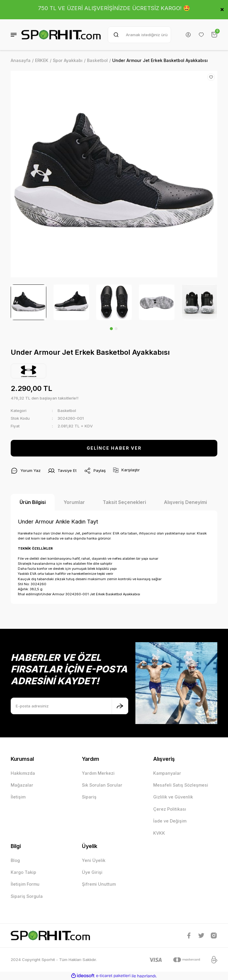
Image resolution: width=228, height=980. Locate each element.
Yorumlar (74, 502)
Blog (15, 860)
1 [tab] (111, 329)
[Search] (139, 35)
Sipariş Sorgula (27, 896)
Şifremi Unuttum (99, 884)
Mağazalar (22, 785)
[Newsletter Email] (69, 706)
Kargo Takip (23, 872)
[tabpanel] (28, 302)
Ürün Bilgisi (33, 502)
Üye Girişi (92, 872)
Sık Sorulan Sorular (102, 785)
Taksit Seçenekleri (124, 502)
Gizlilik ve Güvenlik (173, 797)
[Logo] (61, 35)
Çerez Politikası (170, 809)
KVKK (159, 833)
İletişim (18, 797)
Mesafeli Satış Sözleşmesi (181, 785)
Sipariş (89, 797)
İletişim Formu (25, 884)
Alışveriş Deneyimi (185, 502)
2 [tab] (116, 329)
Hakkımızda (23, 773)
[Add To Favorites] (211, 77)
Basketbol (67, 411)
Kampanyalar (167, 773)
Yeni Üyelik (94, 860)
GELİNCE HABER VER (114, 448)
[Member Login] (188, 35)
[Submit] (120, 706)
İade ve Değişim (170, 821)
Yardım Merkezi (98, 773)
